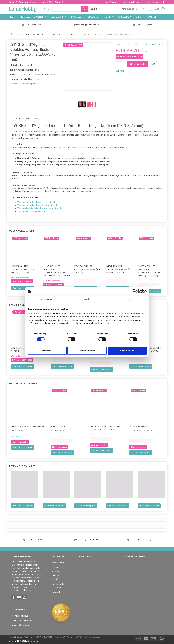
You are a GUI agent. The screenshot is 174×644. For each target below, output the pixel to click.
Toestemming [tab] (46, 299)
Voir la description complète (23, 84)
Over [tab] (128, 299)
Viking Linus (58, 426)
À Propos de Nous (152, 2)
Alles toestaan (127, 351)
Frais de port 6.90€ (34, 540)
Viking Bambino (139, 426)
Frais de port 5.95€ (33, 25)
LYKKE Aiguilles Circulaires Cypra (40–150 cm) (87, 269)
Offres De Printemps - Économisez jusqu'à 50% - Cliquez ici (37, 2)
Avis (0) (38, 119)
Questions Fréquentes (22, 620)
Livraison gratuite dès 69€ (88, 25)
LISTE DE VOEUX (133, 9)
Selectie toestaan (87, 351)
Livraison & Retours (131, 2)
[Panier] (157, 9)
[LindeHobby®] (23, 8)
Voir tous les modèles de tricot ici (33, 211)
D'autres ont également (24, 383)
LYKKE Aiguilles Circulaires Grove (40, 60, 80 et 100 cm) (119, 269)
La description (21, 119)
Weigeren (47, 351)
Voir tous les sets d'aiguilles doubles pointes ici (39, 208)
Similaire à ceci (18, 305)
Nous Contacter (112, 2)
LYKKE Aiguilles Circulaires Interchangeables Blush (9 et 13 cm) (149, 271)
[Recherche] (85, 9)
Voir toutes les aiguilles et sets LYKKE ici (36, 202)
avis (136, 44)
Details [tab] (87, 299)
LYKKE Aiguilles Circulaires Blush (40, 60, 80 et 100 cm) (24, 269)
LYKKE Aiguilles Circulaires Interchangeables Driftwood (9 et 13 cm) (56, 271)
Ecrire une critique (154, 44)
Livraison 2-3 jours (144, 25)
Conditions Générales (88, 637)
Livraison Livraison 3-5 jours (142, 540)
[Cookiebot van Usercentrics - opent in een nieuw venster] (135, 291)
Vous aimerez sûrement (23, 231)
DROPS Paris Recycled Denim (27, 426)
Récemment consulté (22, 466)
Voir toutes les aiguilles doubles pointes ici (37, 205)
